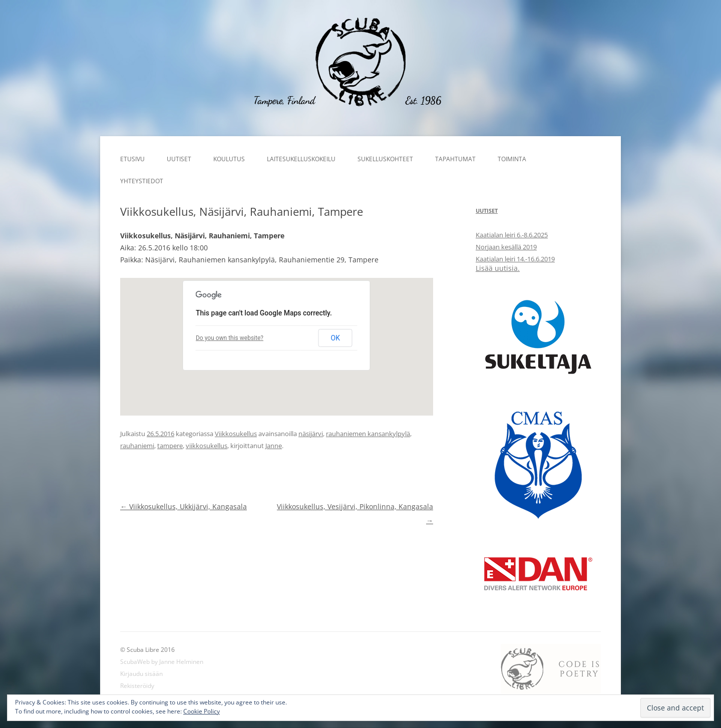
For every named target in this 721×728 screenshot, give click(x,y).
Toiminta (512, 159)
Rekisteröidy (137, 686)
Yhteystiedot (142, 181)
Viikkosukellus (236, 434)
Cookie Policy (202, 711)
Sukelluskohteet (385, 159)
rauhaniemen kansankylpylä (368, 434)
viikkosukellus (207, 446)
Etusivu (132, 159)
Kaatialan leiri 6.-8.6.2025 (512, 235)
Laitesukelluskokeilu (301, 159)
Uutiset (179, 159)
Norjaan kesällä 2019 (506, 247)
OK (335, 338)
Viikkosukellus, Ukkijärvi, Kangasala (184, 506)
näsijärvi (311, 434)
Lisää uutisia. (498, 268)
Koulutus (229, 159)
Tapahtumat (455, 159)
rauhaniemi (137, 446)
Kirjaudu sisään (141, 674)
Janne (274, 446)
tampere (170, 446)
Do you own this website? (230, 338)
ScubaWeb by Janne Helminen (162, 662)
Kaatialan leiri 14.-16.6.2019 (515, 259)
